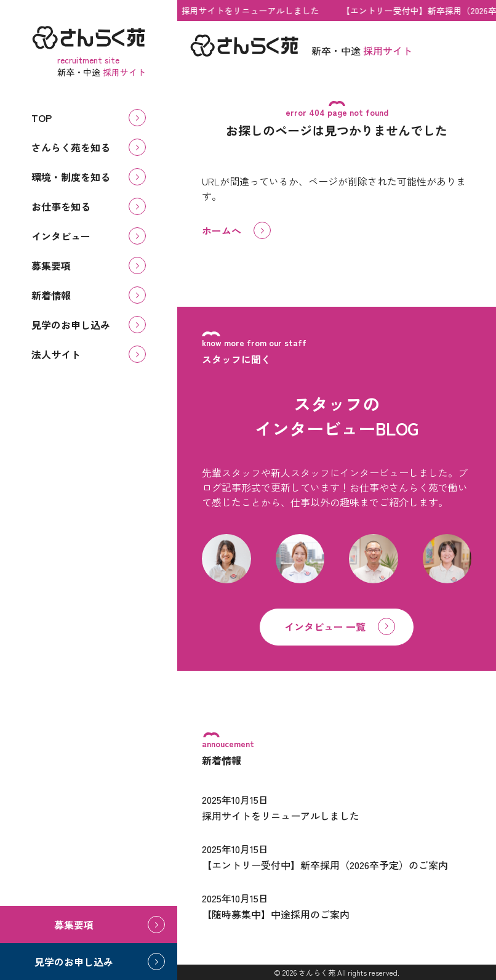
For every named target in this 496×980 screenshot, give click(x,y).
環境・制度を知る (71, 177)
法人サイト (56, 354)
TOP (42, 118)
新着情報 (51, 295)
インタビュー (61, 236)
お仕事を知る (61, 206)
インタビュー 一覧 (325, 626)
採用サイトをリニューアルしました (252, 10)
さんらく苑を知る (71, 147)
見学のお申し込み (71, 325)
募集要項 (51, 265)
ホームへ (222, 230)
